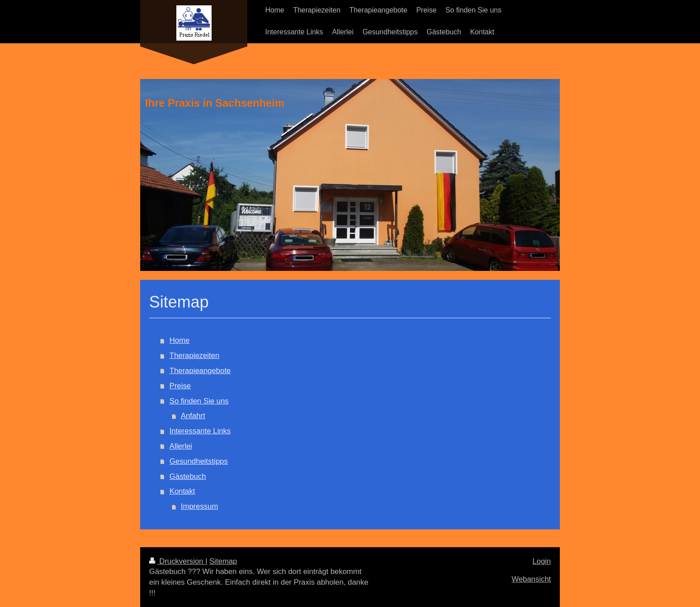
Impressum (200, 506)
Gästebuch (188, 476)
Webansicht (531, 579)
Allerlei (181, 446)
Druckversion (177, 561)
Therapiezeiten (195, 355)
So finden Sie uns (199, 401)
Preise (180, 386)
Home (180, 340)
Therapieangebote (200, 371)
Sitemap (223, 561)
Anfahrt (193, 416)
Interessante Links (200, 431)
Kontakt (182, 491)
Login (542, 561)
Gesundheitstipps (199, 461)
